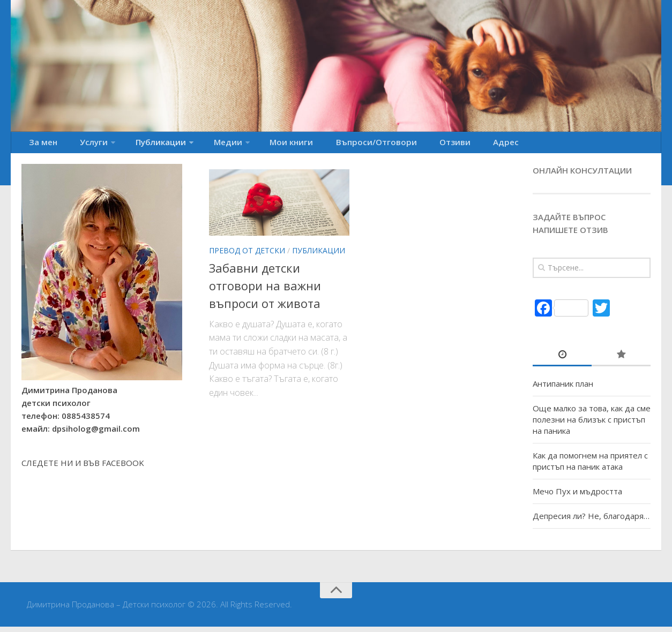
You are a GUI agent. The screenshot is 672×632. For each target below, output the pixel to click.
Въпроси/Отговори (331, 145)
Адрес (440, 145)
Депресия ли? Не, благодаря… (591, 521)
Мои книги (257, 145)
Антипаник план (563, 389)
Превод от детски (247, 255)
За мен (40, 145)
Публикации (140, 145)
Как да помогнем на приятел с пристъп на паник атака (590, 466)
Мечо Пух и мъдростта (577, 496)
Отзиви (399, 145)
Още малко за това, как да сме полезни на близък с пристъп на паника (592, 425)
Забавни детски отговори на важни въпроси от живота (265, 291)
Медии (200, 145)
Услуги (81, 145)
